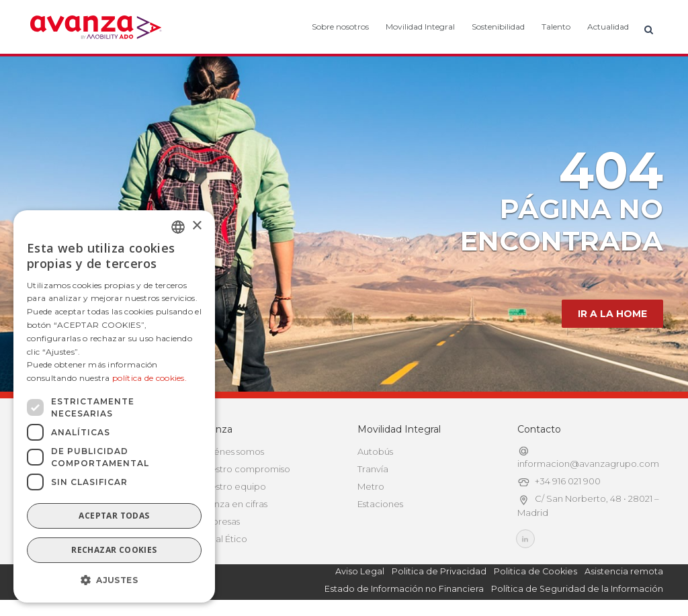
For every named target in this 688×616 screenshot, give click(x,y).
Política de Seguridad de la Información (577, 589)
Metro (371, 486)
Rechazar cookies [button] (114, 550)
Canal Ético (223, 539)
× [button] (197, 226)
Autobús (375, 451)
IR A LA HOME (612, 314)
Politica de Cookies (535, 571)
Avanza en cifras (233, 504)
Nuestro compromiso (244, 469)
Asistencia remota (624, 571)
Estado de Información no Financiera (404, 589)
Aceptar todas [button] (114, 516)
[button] (114, 580)
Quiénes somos (231, 451)
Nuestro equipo (232, 486)
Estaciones (380, 504)
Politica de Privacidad (439, 571)
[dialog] (114, 406)
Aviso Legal (360, 571)
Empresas (219, 521)
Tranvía (373, 469)
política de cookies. (149, 378)
